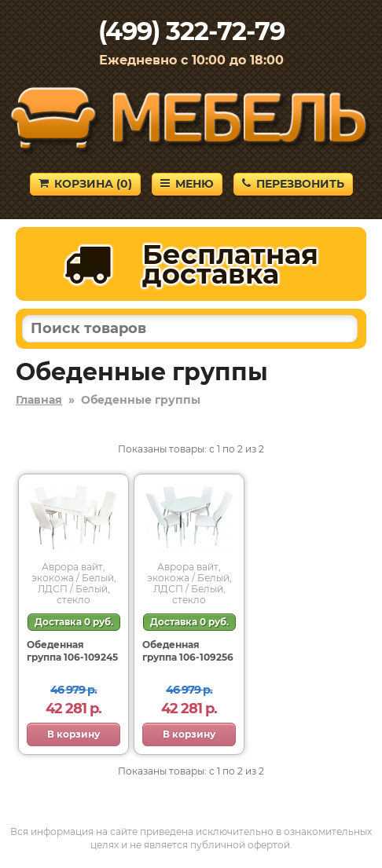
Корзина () (85, 184)
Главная (39, 400)
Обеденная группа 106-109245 (72, 651)
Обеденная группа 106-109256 (188, 651)
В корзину (73, 734)
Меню (187, 184)
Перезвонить (293, 184)
